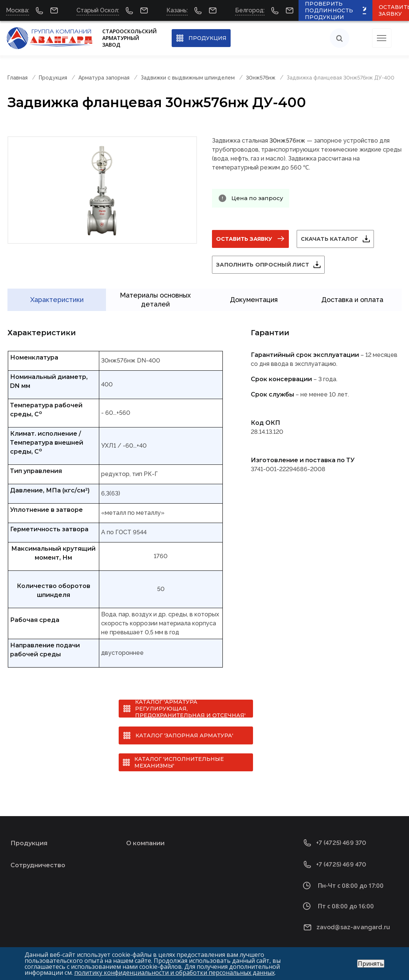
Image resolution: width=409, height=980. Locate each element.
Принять (371, 964)
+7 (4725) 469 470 (341, 860)
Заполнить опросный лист (263, 265)
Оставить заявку (244, 239)
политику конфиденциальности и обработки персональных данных (174, 973)
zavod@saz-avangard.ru (353, 923)
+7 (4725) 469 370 (341, 839)
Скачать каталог (330, 239)
